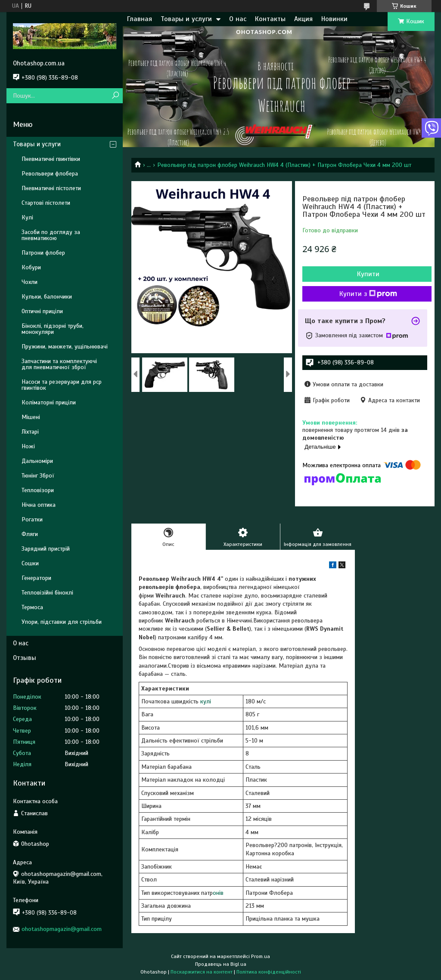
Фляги (30, 534)
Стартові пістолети (46, 203)
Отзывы (25, 658)
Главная (140, 19)
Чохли (30, 282)
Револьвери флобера (50, 174)
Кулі (27, 217)
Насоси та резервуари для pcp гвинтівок (62, 385)
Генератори (36, 578)
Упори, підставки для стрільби (62, 622)
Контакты (270, 19)
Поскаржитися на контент (202, 972)
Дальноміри (37, 461)
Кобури (31, 267)
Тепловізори (38, 490)
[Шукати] (115, 96)
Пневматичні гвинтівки (51, 159)
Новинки (334, 19)
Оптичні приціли (42, 311)
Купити (368, 274)
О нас (238, 19)
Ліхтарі (30, 432)
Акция (303, 19)
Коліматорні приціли (49, 402)
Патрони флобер (43, 253)
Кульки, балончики (47, 297)
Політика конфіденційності (269, 972)
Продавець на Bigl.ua (221, 964)
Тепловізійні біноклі (47, 593)
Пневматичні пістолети (51, 188)
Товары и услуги (186, 19)
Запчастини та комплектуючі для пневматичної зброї (59, 364)
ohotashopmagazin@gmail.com (62, 929)
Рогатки (32, 519)
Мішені (31, 417)
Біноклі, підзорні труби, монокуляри (53, 329)
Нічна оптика (39, 505)
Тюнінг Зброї (38, 476)
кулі (206, 701)
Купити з (368, 294)
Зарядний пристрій (46, 549)
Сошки (30, 563)
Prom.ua (261, 956)
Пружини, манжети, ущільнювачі (65, 347)
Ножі (28, 446)
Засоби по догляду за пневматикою (51, 235)
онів (218, 893)
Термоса (32, 607)
